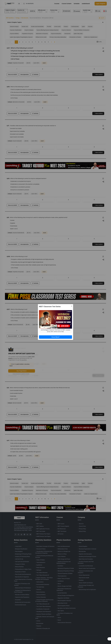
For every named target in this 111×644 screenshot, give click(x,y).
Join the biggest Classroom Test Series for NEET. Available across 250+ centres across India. (55, 331)
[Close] (72, 306)
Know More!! (55, 337)
